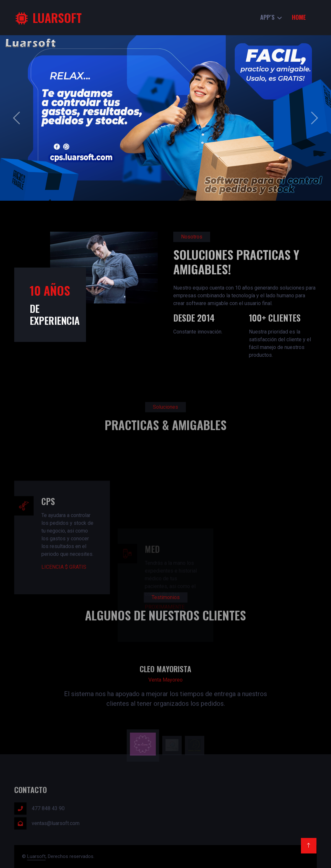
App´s (267, 17)
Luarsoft (36, 856)
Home (299, 17)
